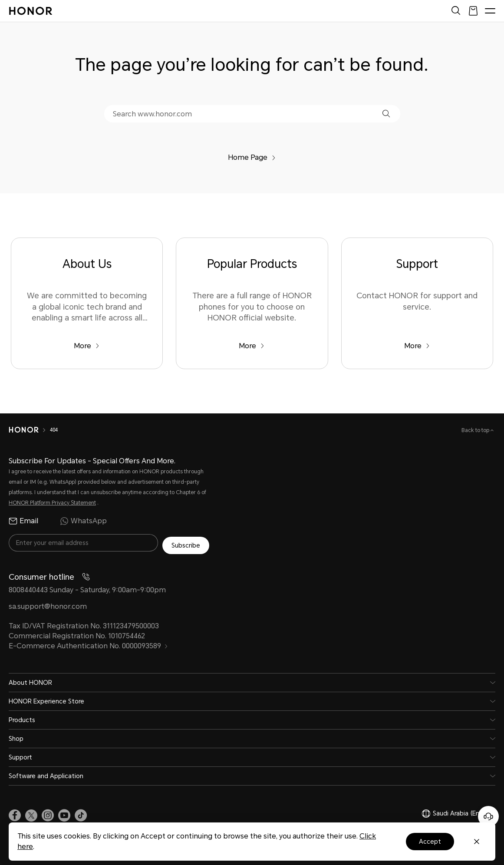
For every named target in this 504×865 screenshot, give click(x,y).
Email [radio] (23, 521)
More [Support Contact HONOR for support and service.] (417, 346)
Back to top (476, 430)
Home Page (252, 157)
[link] (15, 813)
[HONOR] (29, 430)
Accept (430, 842)
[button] (386, 114)
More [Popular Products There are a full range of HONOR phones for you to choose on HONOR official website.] (252, 346)
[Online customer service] (488, 816)
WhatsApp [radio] (83, 521)
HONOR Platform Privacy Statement (52, 503)
